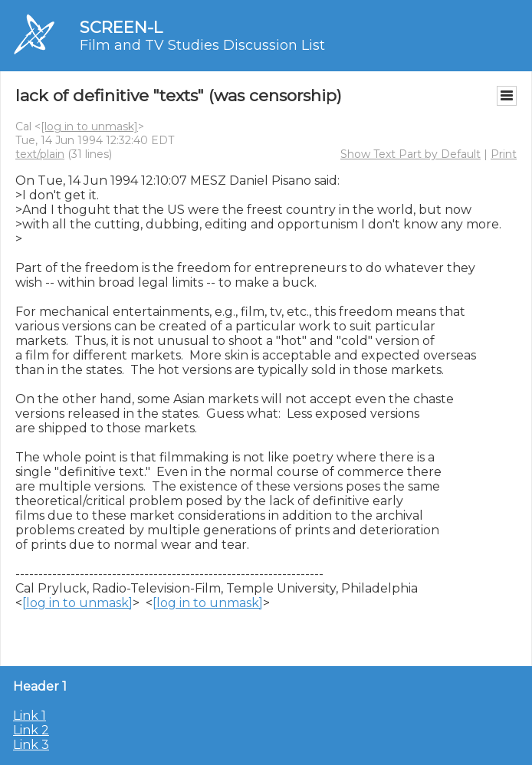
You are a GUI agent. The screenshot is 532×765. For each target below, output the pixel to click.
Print (504, 154)
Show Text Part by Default (410, 154)
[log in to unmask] (89, 126)
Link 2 (31, 730)
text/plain (40, 154)
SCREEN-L (121, 27)
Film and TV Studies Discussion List (202, 45)
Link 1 (30, 716)
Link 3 (31, 745)
